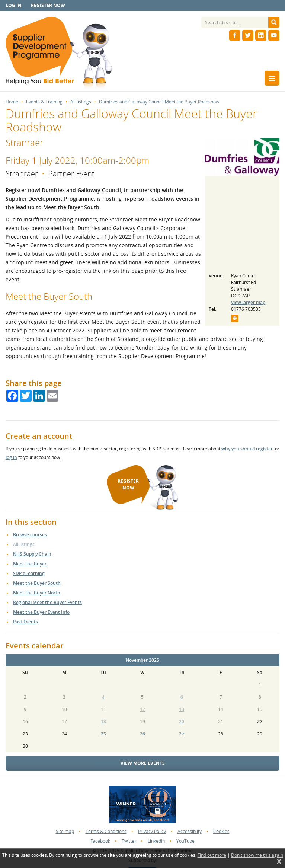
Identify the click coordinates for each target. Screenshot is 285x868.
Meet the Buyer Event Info (41, 612)
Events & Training (44, 102)
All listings (81, 102)
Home (12, 102)
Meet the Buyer (30, 564)
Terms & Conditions (106, 831)
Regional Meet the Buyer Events (47, 602)
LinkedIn (156, 841)
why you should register (247, 449)
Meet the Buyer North (37, 593)
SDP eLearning (29, 573)
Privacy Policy (152, 831)
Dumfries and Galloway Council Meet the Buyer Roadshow (159, 102)
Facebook (100, 841)
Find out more (212, 855)
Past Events (25, 622)
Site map (65, 831)
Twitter (129, 841)
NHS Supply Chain (32, 554)
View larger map (248, 302)
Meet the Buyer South (37, 583)
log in (11, 457)
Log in (14, 5)
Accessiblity (190, 831)
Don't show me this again (257, 855)
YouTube (185, 841)
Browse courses (30, 535)
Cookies (221, 831)
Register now (48, 5)
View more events (143, 763)
